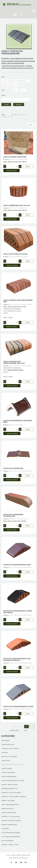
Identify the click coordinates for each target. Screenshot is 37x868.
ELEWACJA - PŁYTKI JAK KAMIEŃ (11, 793)
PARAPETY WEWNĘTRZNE (9, 825)
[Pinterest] (21, 862)
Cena (11, 117)
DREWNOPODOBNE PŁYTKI (10, 789)
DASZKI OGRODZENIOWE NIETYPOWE (13, 781)
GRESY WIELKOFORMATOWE (10, 805)
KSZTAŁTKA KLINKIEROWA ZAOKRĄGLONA (13, 515)
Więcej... (28, 166)
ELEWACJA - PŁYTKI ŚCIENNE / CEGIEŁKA (14, 797)
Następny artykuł (15, 730)
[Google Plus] (26, 862)
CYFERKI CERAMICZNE (8, 773)
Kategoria (23, 115)
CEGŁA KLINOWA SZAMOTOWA (15, 157)
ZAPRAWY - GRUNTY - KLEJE (10, 845)
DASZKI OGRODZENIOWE (9, 777)
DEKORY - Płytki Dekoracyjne (10, 785)
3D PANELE (5, 753)
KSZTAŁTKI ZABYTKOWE (9, 813)
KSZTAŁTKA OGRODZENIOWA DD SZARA (18, 707)
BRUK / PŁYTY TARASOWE (9, 757)
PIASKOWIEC (5, 829)
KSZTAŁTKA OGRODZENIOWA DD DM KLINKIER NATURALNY (17, 660)
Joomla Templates (13, 858)
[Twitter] (16, 862)
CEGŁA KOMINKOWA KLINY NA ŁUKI (17, 205)
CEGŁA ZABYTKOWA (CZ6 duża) (15, 254)
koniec (26, 730)
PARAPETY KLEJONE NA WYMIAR (11, 821)
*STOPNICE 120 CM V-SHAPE (10, 749)
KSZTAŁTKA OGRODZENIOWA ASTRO (17, 565)
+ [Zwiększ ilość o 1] (20, 166)
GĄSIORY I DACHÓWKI (8, 801)
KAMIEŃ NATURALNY (8, 809)
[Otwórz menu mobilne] (34, 11)
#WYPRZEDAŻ (6, 741)
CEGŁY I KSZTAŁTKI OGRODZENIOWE (13, 765)
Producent (4, 117)
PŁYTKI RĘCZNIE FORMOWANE (11, 837)
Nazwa (13, 115)
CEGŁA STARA (6, 761)
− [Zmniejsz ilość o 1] (5, 166)
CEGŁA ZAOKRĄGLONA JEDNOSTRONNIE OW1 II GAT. (14, 362)
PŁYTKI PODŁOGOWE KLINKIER (11, 833)
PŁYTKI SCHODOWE (7, 841)
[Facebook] (11, 862)
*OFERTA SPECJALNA (8, 745)
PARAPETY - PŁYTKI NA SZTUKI (11, 817)
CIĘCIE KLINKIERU (7, 769)
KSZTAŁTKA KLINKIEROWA (13, 468)
